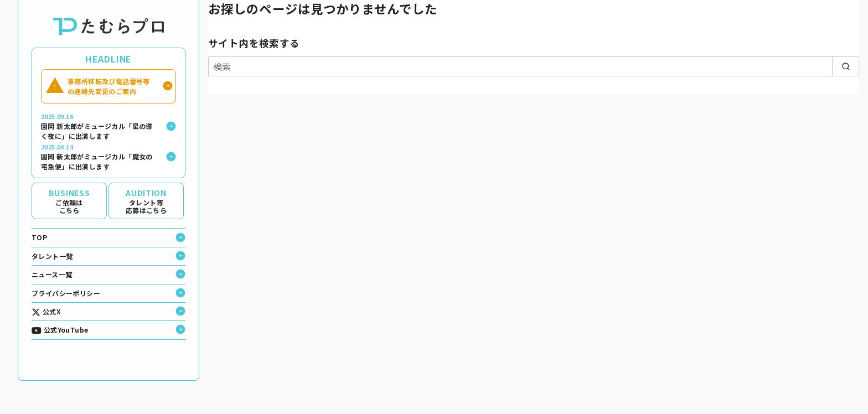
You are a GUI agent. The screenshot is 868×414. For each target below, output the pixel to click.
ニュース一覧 (52, 274)
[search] (846, 66)
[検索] (534, 66)
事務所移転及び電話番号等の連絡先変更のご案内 (109, 86)
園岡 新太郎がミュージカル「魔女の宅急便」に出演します (100, 157)
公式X (46, 312)
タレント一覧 (52, 256)
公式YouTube (60, 330)
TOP (39, 237)
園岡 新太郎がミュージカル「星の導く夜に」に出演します (100, 126)
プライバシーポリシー (66, 293)
